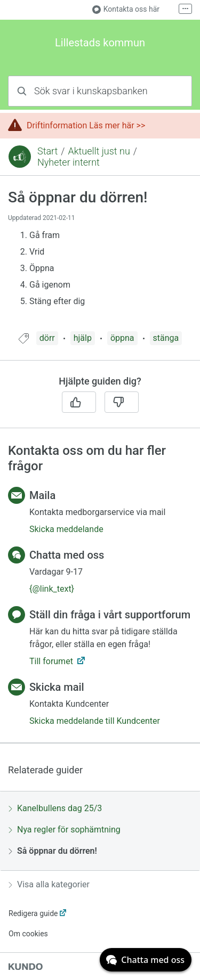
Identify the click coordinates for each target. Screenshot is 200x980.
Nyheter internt (69, 162)
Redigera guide (33, 913)
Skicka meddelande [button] (66, 529)
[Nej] (122, 402)
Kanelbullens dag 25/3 (55, 808)
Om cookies (28, 934)
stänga (166, 338)
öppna (122, 338)
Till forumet (52, 661)
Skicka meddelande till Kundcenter (95, 721)
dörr (47, 338)
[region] (100, 260)
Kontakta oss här (126, 9)
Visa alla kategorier (49, 884)
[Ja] (79, 402)
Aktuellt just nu (99, 151)
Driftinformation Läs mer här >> (86, 125)
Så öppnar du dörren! (53, 851)
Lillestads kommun (100, 43)
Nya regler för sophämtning (65, 830)
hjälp (83, 338)
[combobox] (100, 91)
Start (47, 151)
